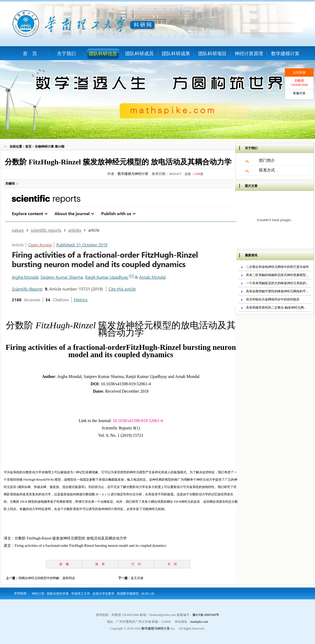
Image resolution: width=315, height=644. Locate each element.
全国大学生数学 (103, 594)
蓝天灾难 (137, 578)
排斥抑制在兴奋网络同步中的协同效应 (273, 299)
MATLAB (148, 594)
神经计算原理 (249, 54)
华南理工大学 (81, 594)
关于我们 (66, 54)
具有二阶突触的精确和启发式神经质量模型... (277, 275)
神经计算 (38, 594)
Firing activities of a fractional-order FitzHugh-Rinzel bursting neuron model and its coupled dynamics (91, 546)
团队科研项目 (212, 54)
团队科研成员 (139, 54)
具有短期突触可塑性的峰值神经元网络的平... (277, 291)
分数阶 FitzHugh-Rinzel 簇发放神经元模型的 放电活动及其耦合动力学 (71, 538)
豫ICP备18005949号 (206, 615)
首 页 (30, 54)
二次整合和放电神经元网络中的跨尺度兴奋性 (277, 267)
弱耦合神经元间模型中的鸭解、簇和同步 (47, 578)
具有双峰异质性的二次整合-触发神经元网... (276, 308)
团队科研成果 (176, 54)
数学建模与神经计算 (133, 174)
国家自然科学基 (58, 594)
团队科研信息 (103, 54)
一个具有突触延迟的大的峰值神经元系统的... (277, 283)
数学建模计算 (285, 54)
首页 (28, 147)
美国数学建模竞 (128, 594)
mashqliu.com (199, 622)
